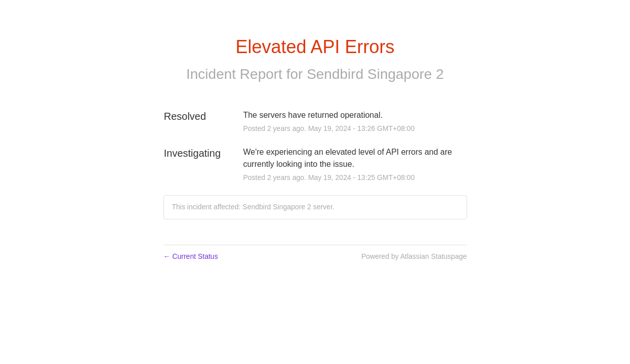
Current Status (191, 256)
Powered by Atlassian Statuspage (414, 256)
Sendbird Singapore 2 (375, 74)
